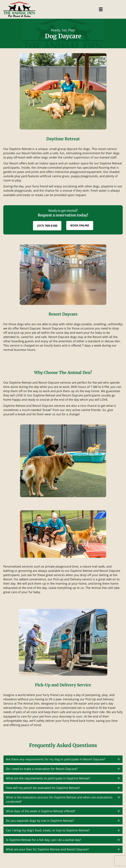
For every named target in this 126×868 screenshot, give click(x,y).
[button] (119, 759)
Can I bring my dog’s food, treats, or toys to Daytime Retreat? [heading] (48, 830)
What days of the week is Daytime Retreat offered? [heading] (41, 811)
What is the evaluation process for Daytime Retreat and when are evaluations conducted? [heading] (59, 799)
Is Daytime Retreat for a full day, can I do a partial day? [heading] (44, 840)
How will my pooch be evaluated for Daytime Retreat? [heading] (43, 788)
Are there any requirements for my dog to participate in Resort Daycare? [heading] (56, 759)
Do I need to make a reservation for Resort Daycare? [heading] (42, 769)
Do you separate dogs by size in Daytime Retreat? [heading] (40, 821)
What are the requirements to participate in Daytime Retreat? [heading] (48, 778)
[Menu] (101, 9)
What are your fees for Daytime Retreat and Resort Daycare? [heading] (47, 849)
